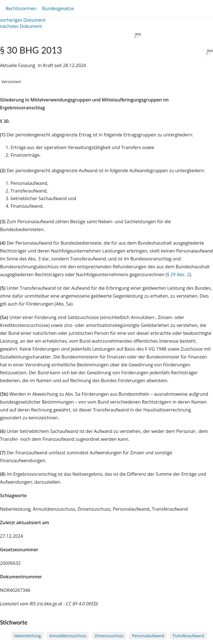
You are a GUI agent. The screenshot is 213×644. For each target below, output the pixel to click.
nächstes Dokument (21, 26)
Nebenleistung (27, 636)
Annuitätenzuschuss (68, 636)
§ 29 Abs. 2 (178, 275)
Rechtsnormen (21, 8)
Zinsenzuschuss (109, 636)
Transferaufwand (188, 636)
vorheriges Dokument (23, 20)
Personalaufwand (148, 636)
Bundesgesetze (58, 8)
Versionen (11, 81)
